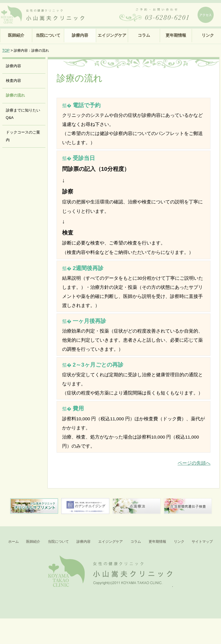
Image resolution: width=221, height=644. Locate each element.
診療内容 (80, 35)
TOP (6, 50)
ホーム (13, 542)
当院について (48, 35)
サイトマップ (202, 542)
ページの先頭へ (194, 463)
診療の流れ (15, 95)
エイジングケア (112, 35)
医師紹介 (16, 35)
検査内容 (13, 81)
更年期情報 (176, 35)
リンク (179, 542)
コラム (144, 35)
